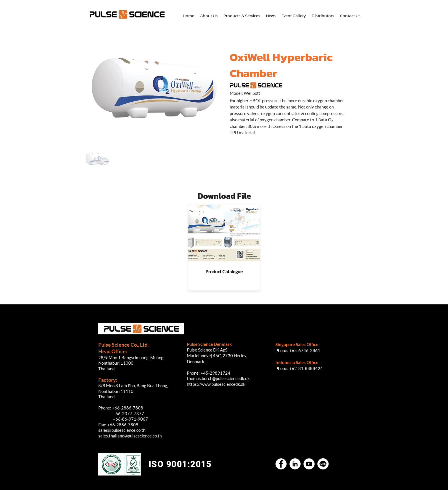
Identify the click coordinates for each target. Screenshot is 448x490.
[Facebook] (281, 464)
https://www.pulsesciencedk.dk (216, 384)
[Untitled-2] (323, 464)
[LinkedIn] (295, 464)
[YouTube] (309, 464)
